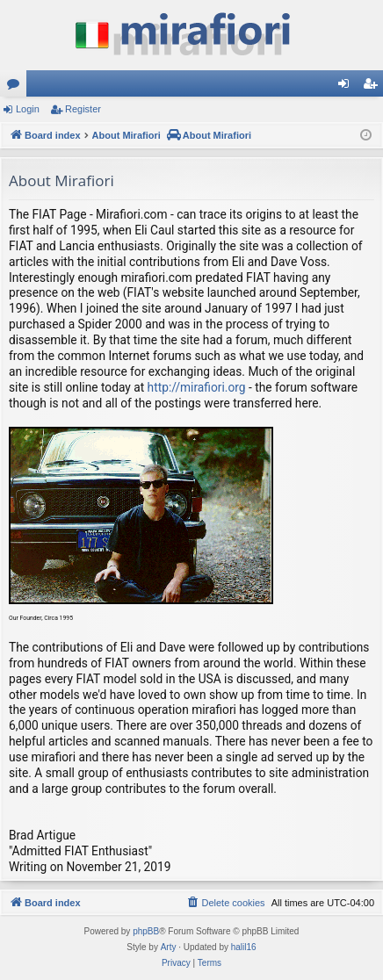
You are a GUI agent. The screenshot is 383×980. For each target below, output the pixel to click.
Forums (17, 87)
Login (28, 109)
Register (83, 109)
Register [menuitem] (374, 87)
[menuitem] (225, 903)
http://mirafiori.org (197, 387)
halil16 (244, 947)
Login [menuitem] (347, 87)
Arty (169, 947)
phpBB (146, 931)
